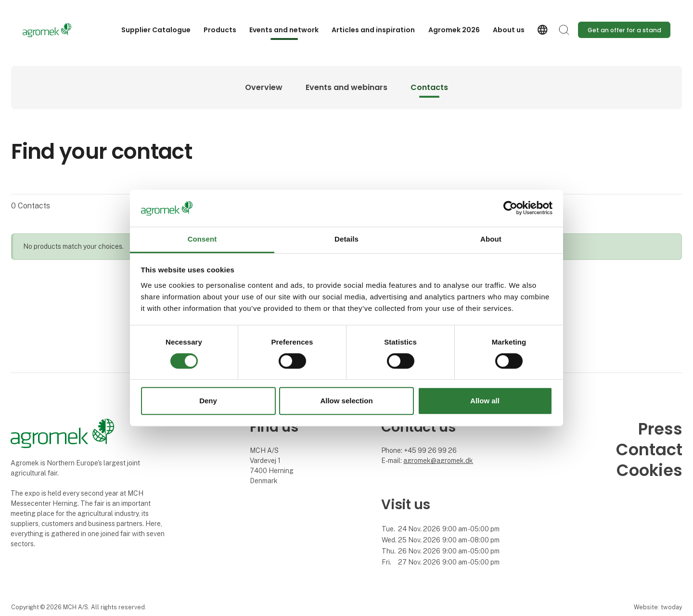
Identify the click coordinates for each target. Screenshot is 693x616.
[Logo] (61, 30)
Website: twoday (658, 607)
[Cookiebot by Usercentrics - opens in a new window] (510, 208)
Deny (208, 401)
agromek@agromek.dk (438, 461)
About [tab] (491, 239)
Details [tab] (346, 239)
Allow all (485, 401)
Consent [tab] (202, 239)
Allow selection (346, 401)
